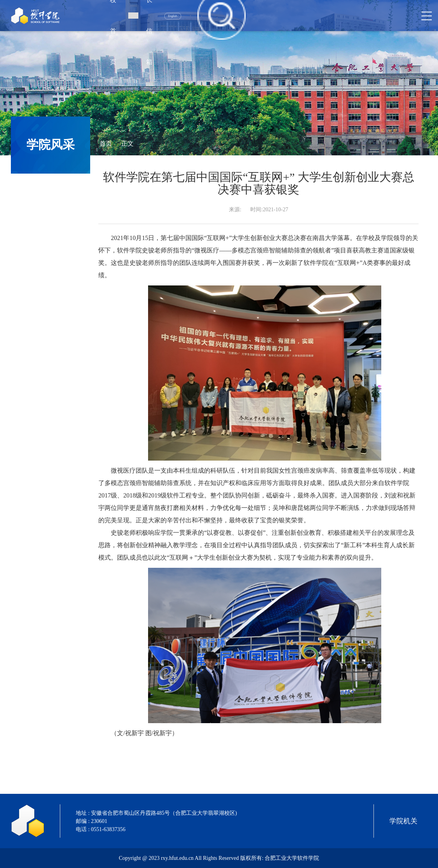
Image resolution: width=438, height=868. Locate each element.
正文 (127, 144)
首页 (106, 144)
